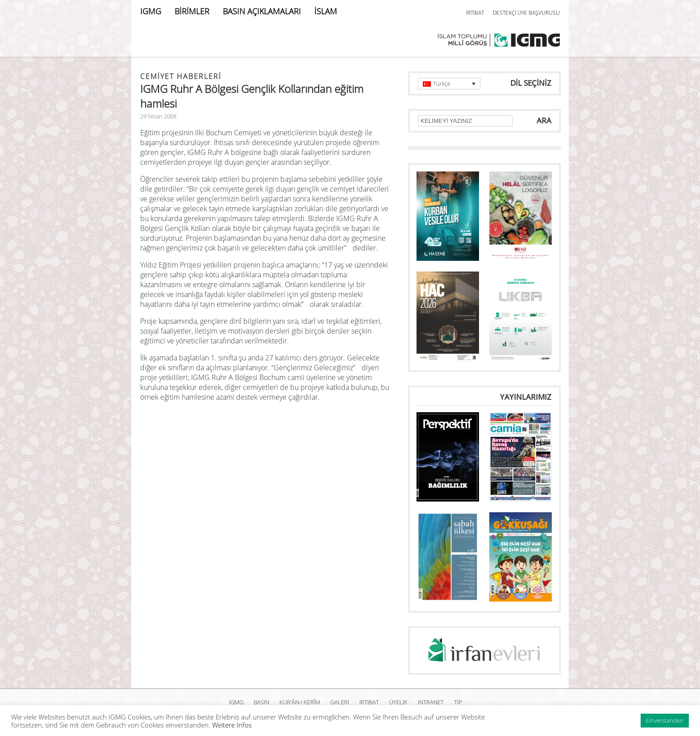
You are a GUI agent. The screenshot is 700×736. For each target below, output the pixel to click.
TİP (458, 702)
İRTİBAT (475, 13)
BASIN (261, 702)
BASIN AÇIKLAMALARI (262, 11)
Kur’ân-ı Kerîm (300, 702)
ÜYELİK (398, 702)
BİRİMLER (192, 11)
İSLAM (326, 11)
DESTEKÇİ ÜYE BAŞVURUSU (526, 13)
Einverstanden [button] (665, 720)
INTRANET (431, 702)
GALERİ (340, 702)
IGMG (151, 11)
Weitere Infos (232, 725)
